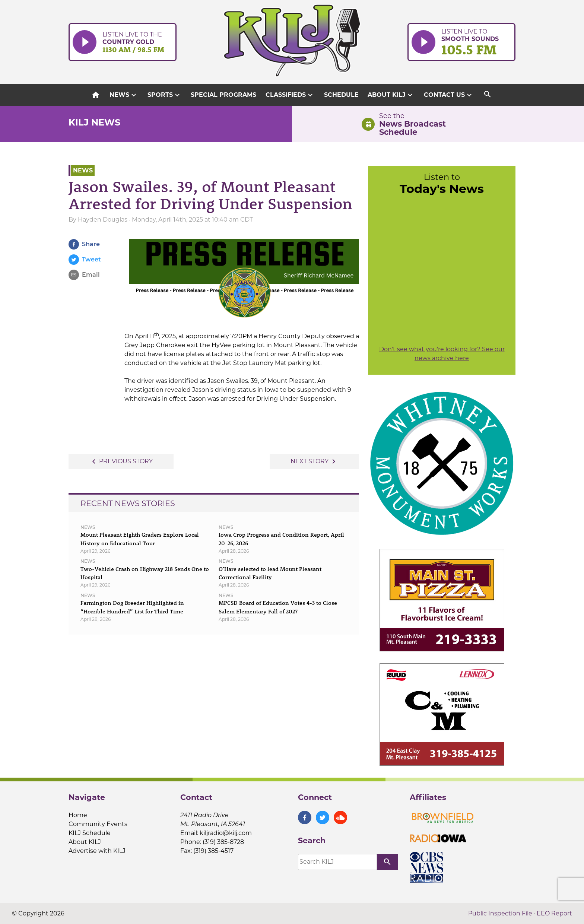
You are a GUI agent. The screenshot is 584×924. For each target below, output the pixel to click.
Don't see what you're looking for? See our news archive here (442, 354)
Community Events (98, 824)
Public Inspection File (500, 913)
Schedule (341, 95)
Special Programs (223, 95)
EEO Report (554, 913)
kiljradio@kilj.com (226, 833)
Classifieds (290, 95)
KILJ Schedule (90, 833)
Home (78, 815)
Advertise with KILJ (97, 851)
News (124, 95)
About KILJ (391, 95)
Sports (165, 95)
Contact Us (449, 95)
